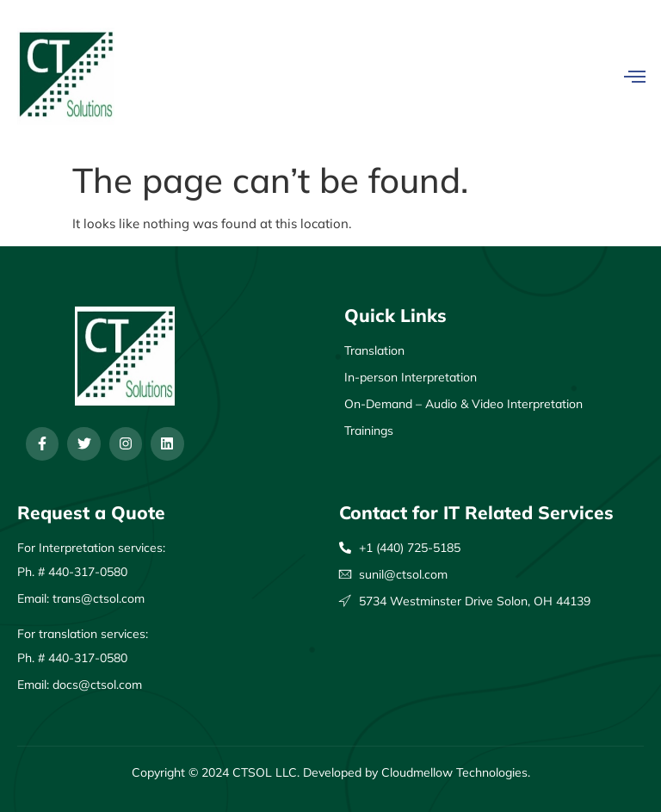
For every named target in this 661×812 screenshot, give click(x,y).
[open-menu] (635, 76)
